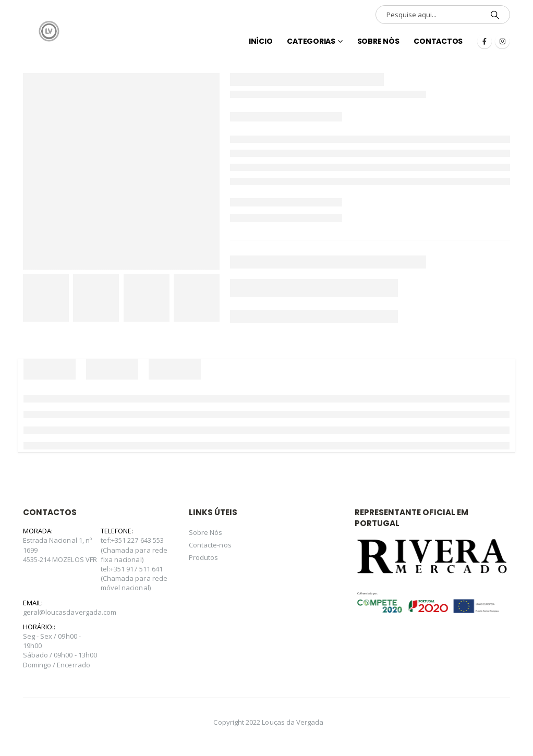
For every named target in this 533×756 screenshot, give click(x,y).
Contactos (438, 41)
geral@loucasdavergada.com (70, 612)
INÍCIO (261, 41)
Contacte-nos (210, 545)
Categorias (311, 41)
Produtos (204, 557)
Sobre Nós (378, 41)
